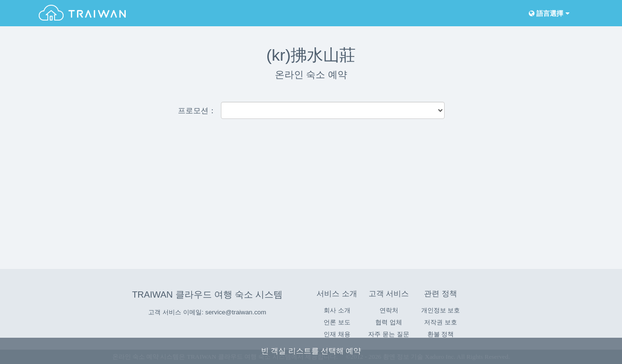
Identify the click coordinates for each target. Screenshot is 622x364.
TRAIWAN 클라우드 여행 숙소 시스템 (207, 294)
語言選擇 (548, 14)
